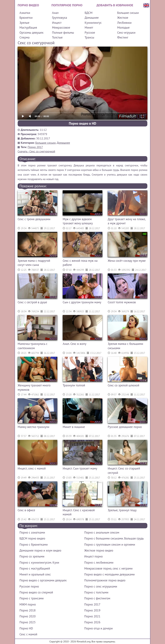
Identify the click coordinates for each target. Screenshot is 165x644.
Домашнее (92, 18)
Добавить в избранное (115, 5)
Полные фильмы (63, 33)
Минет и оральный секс (35, 574)
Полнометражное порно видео (105, 580)
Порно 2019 (92, 610)
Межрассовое (61, 28)
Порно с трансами (32, 598)
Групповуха (60, 18)
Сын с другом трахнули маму (82, 302)
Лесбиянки (124, 23)
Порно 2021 (92, 616)
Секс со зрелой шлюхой (123, 385)
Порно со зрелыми (32, 556)
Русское (90, 33)
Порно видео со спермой (36, 592)
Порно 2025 (27, 622)
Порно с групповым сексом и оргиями (110, 545)
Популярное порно (67, 5)
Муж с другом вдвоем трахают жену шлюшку (78, 221)
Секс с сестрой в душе (32, 302)
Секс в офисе (26, 510)
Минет (89, 28)
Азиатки (25, 13)
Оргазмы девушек (31, 33)
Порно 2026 (92, 622)
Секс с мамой (28, 634)
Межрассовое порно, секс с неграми (108, 568)
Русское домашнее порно (125, 427)
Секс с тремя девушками (34, 219)
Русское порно (29, 586)
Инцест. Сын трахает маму (80, 468)
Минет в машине (74, 427)
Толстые (57, 37)
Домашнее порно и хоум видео (40, 550)
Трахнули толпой (74, 385)
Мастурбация (28, 28)
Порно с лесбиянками (99, 563)
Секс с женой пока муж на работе (80, 263)
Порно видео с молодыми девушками (110, 574)
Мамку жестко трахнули (34, 427)
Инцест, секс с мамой (32, 468)
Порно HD (26, 628)
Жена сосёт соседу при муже (127, 261)
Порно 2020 (27, 616)
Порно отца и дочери (99, 628)
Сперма (24, 37)
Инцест (57, 23)
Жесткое (123, 18)
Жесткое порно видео (99, 550)
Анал (55, 13)
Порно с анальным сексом (102, 532)
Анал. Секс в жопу (74, 344)
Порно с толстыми (96, 592)
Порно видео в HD (82, 123)
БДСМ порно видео (32, 538)
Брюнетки (26, 18)
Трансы (89, 37)
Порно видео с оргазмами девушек (43, 580)
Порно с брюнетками (34, 545)
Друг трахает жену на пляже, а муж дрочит (127, 221)
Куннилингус (93, 23)
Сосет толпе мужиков (122, 302)
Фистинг (123, 37)
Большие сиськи (128, 13)
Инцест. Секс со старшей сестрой (124, 471)
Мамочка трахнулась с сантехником (33, 346)
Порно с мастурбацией (35, 568)
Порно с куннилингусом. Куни (39, 563)
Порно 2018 (27, 610)
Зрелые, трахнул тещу (122, 510)
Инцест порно (93, 556)
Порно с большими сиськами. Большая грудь (114, 538)
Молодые (123, 28)
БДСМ (89, 13)
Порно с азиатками (32, 532)
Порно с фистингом (97, 598)
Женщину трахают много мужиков (34, 387)
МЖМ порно (28, 604)
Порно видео (28, 5)
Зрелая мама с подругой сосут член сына (34, 263)
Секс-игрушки (126, 33)
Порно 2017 (35, 147)
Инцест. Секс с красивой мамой (79, 512)
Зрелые (24, 23)
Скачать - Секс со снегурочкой (36, 151)
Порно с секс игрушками (101, 586)
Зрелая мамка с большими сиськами (125, 346)
